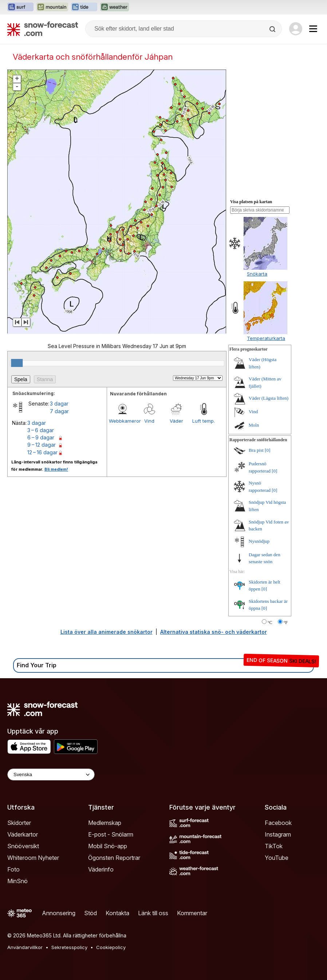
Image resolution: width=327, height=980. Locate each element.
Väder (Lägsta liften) (269, 398)
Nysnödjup (259, 541)
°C (270, 623)
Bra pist (256, 450)
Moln (254, 425)
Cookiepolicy (111, 947)
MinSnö (17, 881)
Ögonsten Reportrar (114, 858)
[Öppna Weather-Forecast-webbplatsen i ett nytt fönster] (115, 7)
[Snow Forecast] (43, 29)
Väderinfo (101, 869)
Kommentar (192, 913)
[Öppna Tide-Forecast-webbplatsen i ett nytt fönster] (84, 7)
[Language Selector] (51, 774)
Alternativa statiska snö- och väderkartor (214, 632)
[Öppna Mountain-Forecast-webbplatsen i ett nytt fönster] (52, 7)
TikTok (274, 846)
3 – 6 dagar (41, 430)
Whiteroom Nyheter (33, 858)
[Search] (273, 29)
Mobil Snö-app (108, 846)
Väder (176, 421)
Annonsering (59, 913)
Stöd (90, 913)
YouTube (277, 858)
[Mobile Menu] (313, 29)
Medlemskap (105, 823)
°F (286, 623)
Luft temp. (204, 421)
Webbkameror (122, 421)
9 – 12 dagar (42, 445)
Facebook (278, 823)
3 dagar (59, 404)
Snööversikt (23, 846)
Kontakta (117, 913)
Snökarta (257, 274)
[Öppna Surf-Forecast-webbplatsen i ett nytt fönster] (20, 7)
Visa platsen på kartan (251, 202)
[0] (267, 450)
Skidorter (19, 823)
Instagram (278, 834)
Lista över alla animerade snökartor (107, 632)
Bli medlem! (56, 469)
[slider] (17, 363)
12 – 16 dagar (42, 452)
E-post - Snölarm (111, 834)
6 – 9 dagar (41, 437)
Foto (13, 869)
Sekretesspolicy (69, 947)
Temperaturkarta (266, 338)
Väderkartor (23, 834)
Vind (149, 421)
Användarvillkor (25, 947)
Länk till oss (153, 913)
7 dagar (59, 411)
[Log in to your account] (296, 29)
